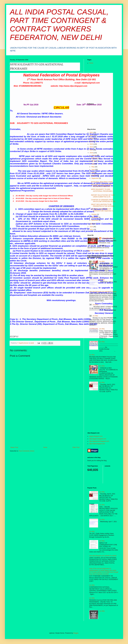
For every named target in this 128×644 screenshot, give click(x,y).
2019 (92, 224)
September (95, 178)
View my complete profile (96, 251)
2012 (92, 136)
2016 (92, 147)
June (93, 170)
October (94, 214)
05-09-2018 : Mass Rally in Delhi (102, 182)
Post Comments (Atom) (27, 451)
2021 (92, 230)
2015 (92, 144)
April (93, 164)
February (95, 158)
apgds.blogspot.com (96, 436)
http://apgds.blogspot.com (98, 439)
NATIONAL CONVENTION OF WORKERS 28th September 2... (103, 210)
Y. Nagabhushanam (108, 238)
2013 (92, 138)
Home (45, 447)
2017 (92, 150)
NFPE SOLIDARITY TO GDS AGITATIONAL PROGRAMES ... (103, 190)
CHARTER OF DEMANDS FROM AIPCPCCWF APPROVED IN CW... (104, 201)
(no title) (102, 261)
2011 (92, 133)
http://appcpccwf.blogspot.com (99, 441)
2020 (92, 227)
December (95, 220)
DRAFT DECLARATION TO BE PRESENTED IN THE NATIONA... (103, 205)
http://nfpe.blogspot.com (97, 444)
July (93, 173)
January (94, 155)
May (93, 167)
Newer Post (14, 447)
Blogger (76, 633)
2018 (92, 153)
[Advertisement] (45, 428)
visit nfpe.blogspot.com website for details (103, 292)
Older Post (76, 447)
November (95, 217)
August (94, 175)
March (94, 161)
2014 (92, 141)
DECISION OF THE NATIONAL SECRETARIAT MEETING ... (101, 186)
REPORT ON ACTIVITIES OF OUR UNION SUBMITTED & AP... (103, 196)
